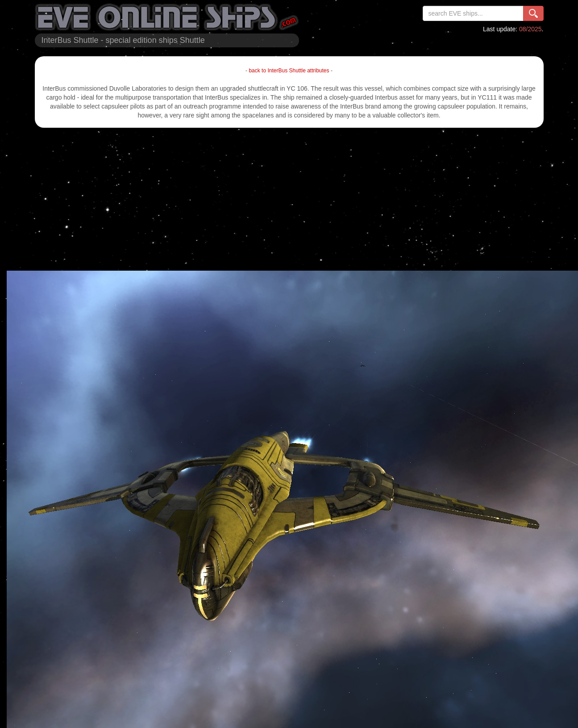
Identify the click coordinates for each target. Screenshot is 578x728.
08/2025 (530, 29)
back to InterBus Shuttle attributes (289, 71)
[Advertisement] (289, 199)
